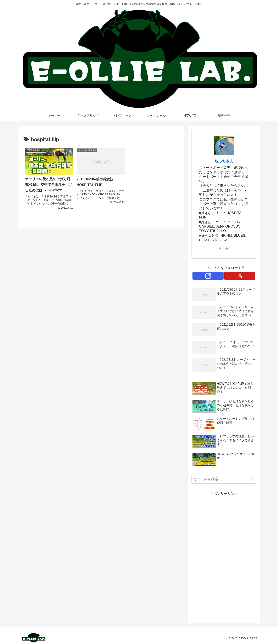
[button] (252, 479)
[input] (224, 479)
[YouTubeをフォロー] (227, 248)
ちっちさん (224, 161)
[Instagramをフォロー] (221, 248)
